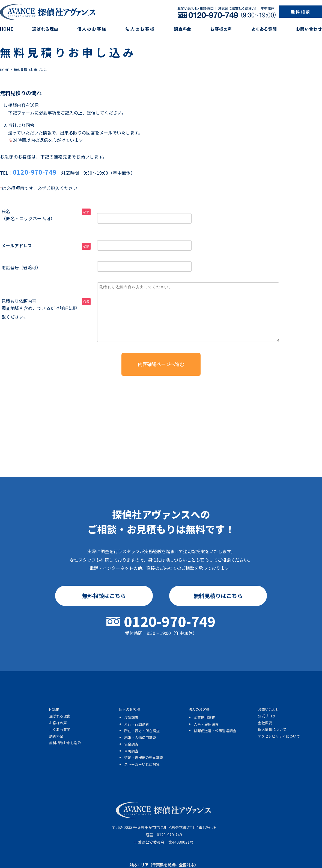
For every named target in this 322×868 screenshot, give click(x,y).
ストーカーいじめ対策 (142, 764)
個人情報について (272, 729)
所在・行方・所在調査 (142, 731)
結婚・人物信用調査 (140, 737)
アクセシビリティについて (279, 736)
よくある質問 (264, 29)
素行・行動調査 (137, 724)
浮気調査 (131, 717)
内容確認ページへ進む (161, 364)
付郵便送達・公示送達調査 (215, 731)
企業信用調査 (204, 717)
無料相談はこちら (104, 596)
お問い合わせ (309, 29)
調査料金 (183, 29)
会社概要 (265, 723)
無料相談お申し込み (65, 743)
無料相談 (301, 12)
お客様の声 (221, 29)
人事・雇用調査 (206, 724)
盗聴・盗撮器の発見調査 (144, 757)
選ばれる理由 (45, 29)
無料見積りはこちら (218, 596)
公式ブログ (267, 716)
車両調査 (131, 751)
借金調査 (131, 744)
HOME (7, 29)
